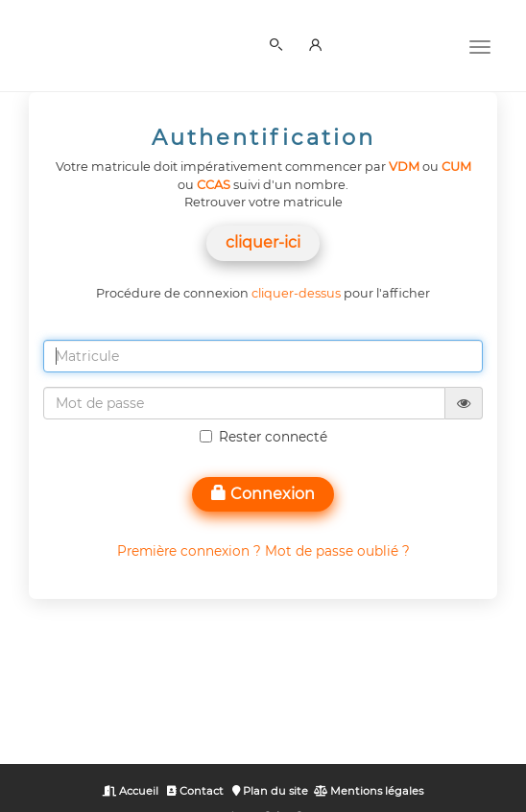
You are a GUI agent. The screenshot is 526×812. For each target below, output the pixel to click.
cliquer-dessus (296, 293)
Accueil (131, 791)
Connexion (263, 494)
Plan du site (270, 791)
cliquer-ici (263, 242)
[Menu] (480, 45)
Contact (195, 791)
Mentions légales (369, 791)
